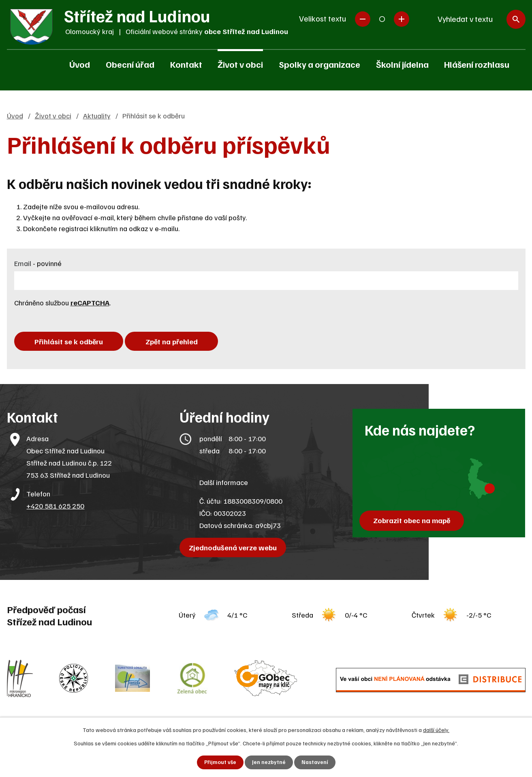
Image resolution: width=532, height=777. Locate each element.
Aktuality (97, 116)
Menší (363, 19)
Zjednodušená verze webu (234, 550)
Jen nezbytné (268, 762)
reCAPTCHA (90, 303)
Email (38, 263)
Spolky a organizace (319, 64)
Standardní (382, 19)
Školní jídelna (402, 64)
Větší (402, 19)
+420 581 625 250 (55, 508)
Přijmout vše (219, 762)
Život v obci (240, 64)
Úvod (80, 64)
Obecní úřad (130, 64)
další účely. (436, 729)
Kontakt (186, 64)
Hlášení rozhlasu (477, 64)
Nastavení (315, 762)
